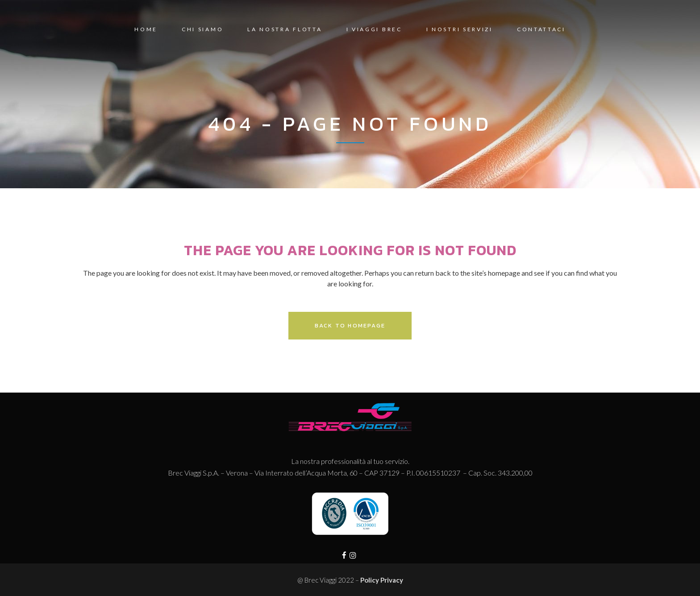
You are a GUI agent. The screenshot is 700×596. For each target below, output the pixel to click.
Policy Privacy (382, 580)
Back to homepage (350, 325)
